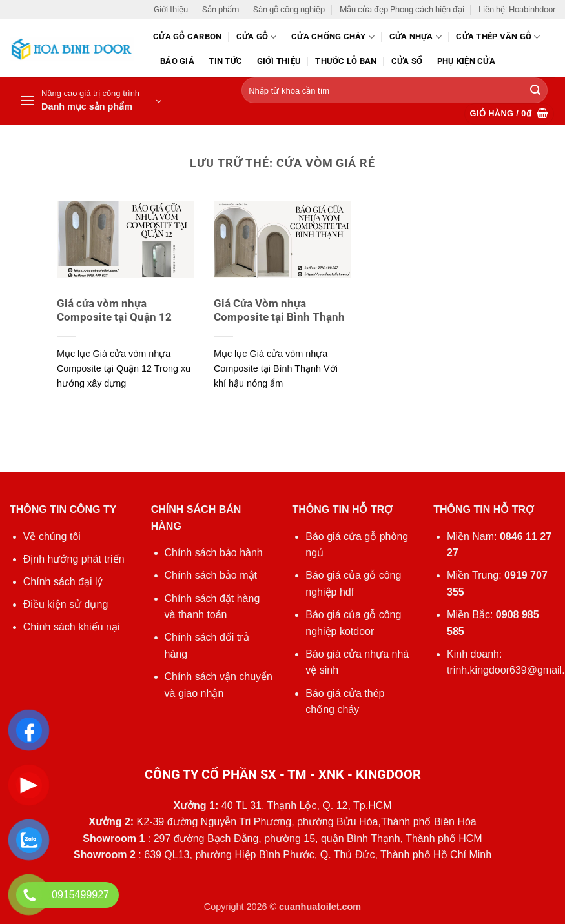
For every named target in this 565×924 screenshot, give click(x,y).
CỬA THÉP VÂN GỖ (498, 37)
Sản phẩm (221, 9)
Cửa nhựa (416, 37)
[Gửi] (535, 91)
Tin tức (225, 61)
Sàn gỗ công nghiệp (289, 9)
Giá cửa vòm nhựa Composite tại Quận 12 (114, 311)
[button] (90, 101)
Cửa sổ (407, 61)
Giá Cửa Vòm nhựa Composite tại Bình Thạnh (279, 311)
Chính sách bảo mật (211, 575)
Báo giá (177, 61)
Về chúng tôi (52, 537)
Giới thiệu (171, 9)
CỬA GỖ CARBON (187, 36)
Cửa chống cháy (333, 37)
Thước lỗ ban (346, 61)
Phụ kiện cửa (466, 61)
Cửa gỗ (257, 37)
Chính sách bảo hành (214, 553)
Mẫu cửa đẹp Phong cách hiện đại (402, 9)
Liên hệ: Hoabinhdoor (517, 9)
